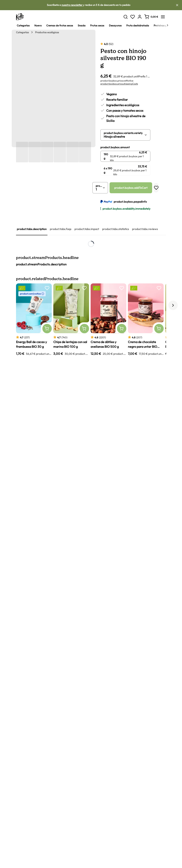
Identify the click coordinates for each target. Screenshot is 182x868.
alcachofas (28, 391)
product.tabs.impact (87, 229)
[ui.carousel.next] (173, 522)
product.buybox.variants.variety (123, 133)
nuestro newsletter (72, 5)
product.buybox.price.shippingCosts (119, 84)
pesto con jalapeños (80, 386)
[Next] (168, 25)
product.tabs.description (32, 229)
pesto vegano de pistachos (57, 391)
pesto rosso (37, 402)
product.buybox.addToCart (131, 188)
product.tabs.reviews (145, 229)
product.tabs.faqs (61, 229)
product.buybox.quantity (99, 186)
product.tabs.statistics (116, 229)
